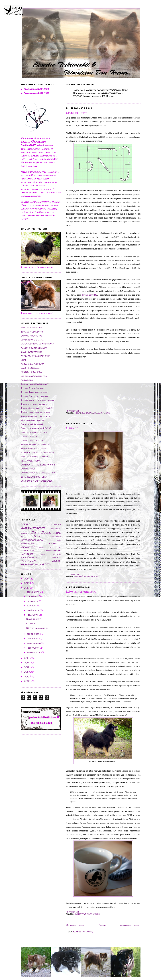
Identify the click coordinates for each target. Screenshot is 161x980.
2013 (27, 663)
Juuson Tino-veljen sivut (34, 392)
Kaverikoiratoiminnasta (34, 348)
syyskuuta (33, 601)
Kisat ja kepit (77, 113)
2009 (27, 681)
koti (50, 547)
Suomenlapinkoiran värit (35, 432)
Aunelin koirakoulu (31, 372)
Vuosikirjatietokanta (32, 340)
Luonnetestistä (29, 436)
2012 (27, 667)
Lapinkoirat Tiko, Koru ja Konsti (39, 465)
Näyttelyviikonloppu (81, 592)
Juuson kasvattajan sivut (35, 384)
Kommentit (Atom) (83, 932)
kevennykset (27, 543)
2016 (27, 583)
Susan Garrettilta (90, 295)
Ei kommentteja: (73, 411)
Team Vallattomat (31, 461)
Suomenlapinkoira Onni (34, 477)
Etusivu (102, 925)
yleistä (97, 576)
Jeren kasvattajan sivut (34, 404)
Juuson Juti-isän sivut (33, 388)
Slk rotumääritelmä (32, 424)
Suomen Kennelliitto (32, 328)
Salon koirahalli (30, 368)
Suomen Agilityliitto (32, 332)
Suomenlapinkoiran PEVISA (36, 428)
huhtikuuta (33, 639)
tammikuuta (34, 652)
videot (108, 413)
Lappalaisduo (28, 469)
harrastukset (87, 413)
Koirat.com (27, 380)
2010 (27, 677)
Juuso (89, 914)
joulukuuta (33, 592)
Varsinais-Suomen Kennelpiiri (37, 344)
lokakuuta (33, 596)
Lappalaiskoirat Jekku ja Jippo (38, 473)
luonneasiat (88, 576)
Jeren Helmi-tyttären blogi (36, 416)
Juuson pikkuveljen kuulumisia (37, 400)
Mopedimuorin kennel (32, 420)
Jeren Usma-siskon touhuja (36, 412)
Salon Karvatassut (31, 352)
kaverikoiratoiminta (32, 540)
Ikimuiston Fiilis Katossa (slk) (37, 481)
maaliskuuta (34, 643)
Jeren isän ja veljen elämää (36, 408)
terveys (55, 561)
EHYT (24, 360)
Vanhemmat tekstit (130, 925)
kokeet (41, 547)
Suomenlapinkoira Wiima (34, 457)
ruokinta (56, 557)
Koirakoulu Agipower (32, 364)
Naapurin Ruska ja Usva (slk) (37, 453)
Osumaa (72, 428)
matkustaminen (52, 550)
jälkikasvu (55, 537)
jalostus (25, 533)
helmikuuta (33, 648)
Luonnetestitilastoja (32, 440)
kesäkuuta (33, 615)
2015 (27, 588)
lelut (58, 547)
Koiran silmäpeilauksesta (35, 445)
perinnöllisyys (29, 557)
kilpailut (101, 413)
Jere (95, 413)
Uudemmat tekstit (76, 925)
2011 (27, 672)
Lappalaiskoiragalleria (34, 376)
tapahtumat (28, 561)
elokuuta (32, 606)
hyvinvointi (55, 529)
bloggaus (56, 524)
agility (78, 413)
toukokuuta (33, 634)
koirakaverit (28, 547)
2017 (27, 579)
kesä (81, 576)
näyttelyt (96, 914)
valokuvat (27, 564)
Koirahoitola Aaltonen (33, 449)
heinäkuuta (33, 610)
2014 (27, 658)
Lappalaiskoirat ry (31, 336)
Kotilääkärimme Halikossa (35, 356)
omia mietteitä (51, 554)
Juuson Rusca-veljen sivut (35, 396)
